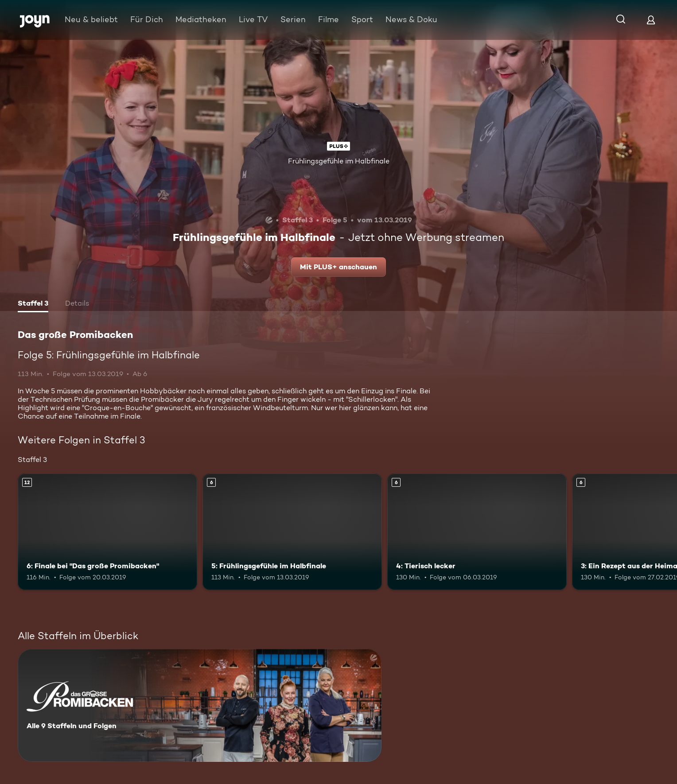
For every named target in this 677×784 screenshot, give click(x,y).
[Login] (651, 20)
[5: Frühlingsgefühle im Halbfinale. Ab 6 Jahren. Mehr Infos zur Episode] (292, 532)
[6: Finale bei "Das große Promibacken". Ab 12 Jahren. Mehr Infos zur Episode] (107, 532)
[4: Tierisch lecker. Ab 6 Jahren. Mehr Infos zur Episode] (477, 532)
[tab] (33, 304)
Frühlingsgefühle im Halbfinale (339, 161)
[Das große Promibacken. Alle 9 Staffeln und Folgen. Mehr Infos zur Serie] (200, 705)
